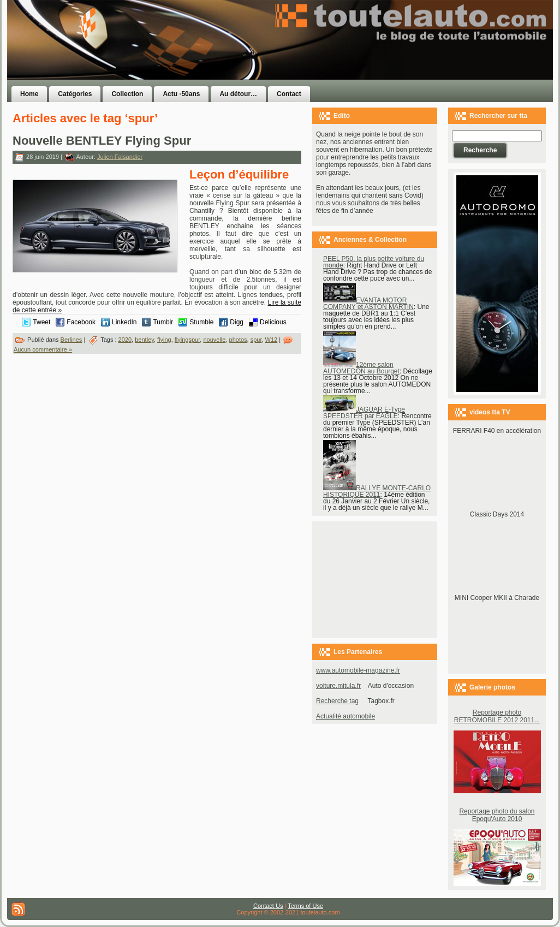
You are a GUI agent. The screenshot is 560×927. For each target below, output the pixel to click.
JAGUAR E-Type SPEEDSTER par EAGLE (364, 413)
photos (238, 340)
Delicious (273, 322)
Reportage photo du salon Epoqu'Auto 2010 (497, 815)
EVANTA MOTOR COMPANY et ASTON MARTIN (368, 304)
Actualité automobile (345, 716)
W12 (272, 340)
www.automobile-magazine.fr (358, 670)
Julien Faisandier (120, 157)
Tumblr (163, 322)
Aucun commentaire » (43, 349)
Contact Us (268, 906)
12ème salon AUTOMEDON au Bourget (361, 368)
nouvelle (214, 340)
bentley (144, 340)
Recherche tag (337, 701)
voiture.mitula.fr (338, 686)
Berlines (72, 340)
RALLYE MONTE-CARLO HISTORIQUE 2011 (377, 491)
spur (256, 340)
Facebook (81, 322)
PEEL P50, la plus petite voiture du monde (374, 262)
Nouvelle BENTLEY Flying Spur (102, 141)
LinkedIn (124, 322)
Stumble (201, 322)
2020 (125, 340)
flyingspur (187, 340)
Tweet (41, 322)
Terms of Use (305, 906)
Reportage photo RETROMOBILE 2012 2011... (497, 716)
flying (164, 340)
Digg (237, 322)
